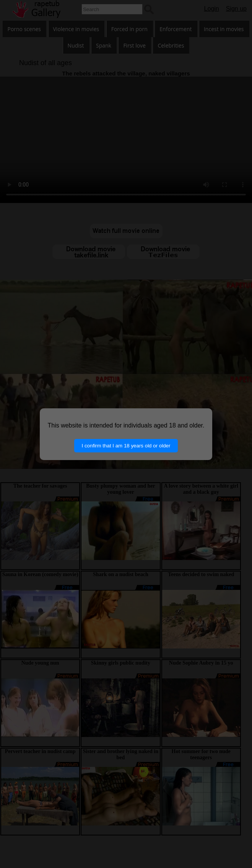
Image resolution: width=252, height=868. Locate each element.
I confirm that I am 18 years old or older (126, 446)
